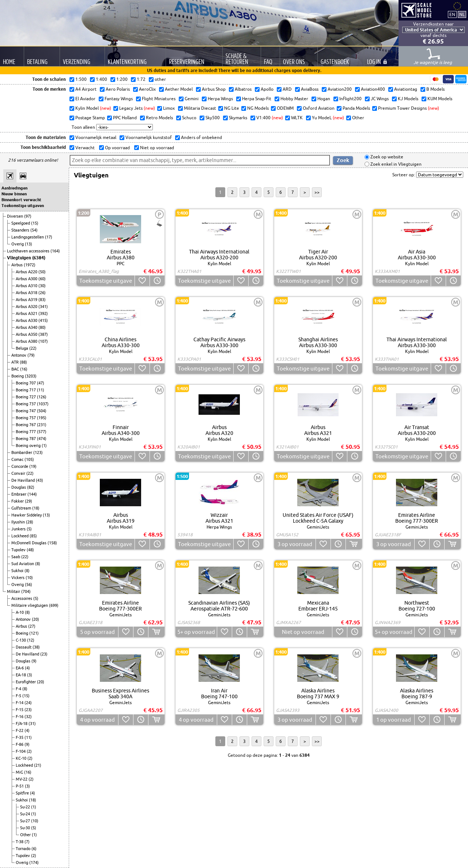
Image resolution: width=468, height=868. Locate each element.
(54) (34, 230)
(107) (43, 341)
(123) (38, 452)
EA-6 (20, 668)
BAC (16, 369)
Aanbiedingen (14, 188)
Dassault (24, 647)
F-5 (19, 696)
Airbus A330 (27, 320)
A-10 (20, 612)
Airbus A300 (27, 279)
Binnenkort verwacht (21, 200)
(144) (32, 494)
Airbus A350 (27, 334)
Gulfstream (22, 508)
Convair (19, 473)
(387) (43, 334)
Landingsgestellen (28, 237)
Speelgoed (21, 223)
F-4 (19, 689)
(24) (28, 703)
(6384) (39, 258)
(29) (29, 501)
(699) (54, 605)
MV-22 (22, 779)
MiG (20, 772)
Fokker (18, 501)
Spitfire (23, 793)
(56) (29, 585)
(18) (36, 508)
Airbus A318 (27, 293)
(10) (29, 578)
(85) (33, 536)
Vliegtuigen (20, 258)
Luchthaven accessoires (29, 251)
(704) (26, 591)
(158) (52, 543)
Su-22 (26, 807)
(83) (42, 300)
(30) (42, 286)
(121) (34, 633)
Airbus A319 (27, 300)
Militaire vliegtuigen (30, 605)
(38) (36, 647)
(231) (42, 425)
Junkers (19, 529)
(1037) (43, 404)
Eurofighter (26, 682)
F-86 (20, 744)
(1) (44, 446)
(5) (29, 529)
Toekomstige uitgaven (23, 206)
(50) (42, 272)
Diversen (16, 216)
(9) (34, 661)
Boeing (18, 376)
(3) (30, 675)
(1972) (30, 265)
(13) (29, 244)
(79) (31, 355)
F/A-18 (22, 724)
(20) (35, 619)
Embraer (19, 494)
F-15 (20, 710)
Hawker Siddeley (27, 515)
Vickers (18, 578)
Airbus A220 (27, 272)
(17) (49, 237)
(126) (42, 397)
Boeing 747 (26, 411)
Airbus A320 (27, 307)
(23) (44, 654)
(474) (42, 439)
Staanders (21, 230)
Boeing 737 (26, 404)
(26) (42, 293)
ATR (16, 362)
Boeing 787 (26, 439)
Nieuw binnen (14, 194)
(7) (27, 842)
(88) (23, 362)
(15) (35, 223)
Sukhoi (18, 571)
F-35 (20, 737)
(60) (42, 279)
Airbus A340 (27, 327)
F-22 (20, 730)
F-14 (20, 703)
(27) (32, 626)
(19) (33, 466)
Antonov (19, 355)
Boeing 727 (26, 397)
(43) (39, 480)
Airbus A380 (27, 341)
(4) (27, 668)
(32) (28, 717)
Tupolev (19, 550)
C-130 (21, 640)
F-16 (20, 717)
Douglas (19, 487)
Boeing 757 (26, 418)
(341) (43, 307)
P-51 (20, 786)
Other (26, 835)
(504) (42, 411)
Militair (14, 591)
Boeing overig (29, 446)
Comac (18, 459)
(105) (29, 459)
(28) (30, 522)
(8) (38, 564)
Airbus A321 (27, 313)
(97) (28, 216)
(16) (24, 369)
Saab (16, 557)
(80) (42, 327)
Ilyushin (19, 522)
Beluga (22, 348)
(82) (31, 487)
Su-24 (26, 814)
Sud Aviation (23, 564)
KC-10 (22, 758)
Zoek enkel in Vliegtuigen (395, 164)
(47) (41, 383)
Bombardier (22, 452)
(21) (38, 765)
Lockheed (20, 536)
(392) (43, 313)
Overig (18, 244)
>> (317, 192)
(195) (42, 418)
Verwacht (84, 148)
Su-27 (26, 821)
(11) (41, 390)
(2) (29, 751)
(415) (43, 320)
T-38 (20, 842)
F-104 (21, 751)
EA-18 (21, 675)
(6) (34, 849)
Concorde (20, 466)
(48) (30, 550)
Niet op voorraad (156, 148)
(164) (55, 251)
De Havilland (24, 480)
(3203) (31, 376)
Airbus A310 (27, 286)
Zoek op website (386, 157)
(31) (32, 724)
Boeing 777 (26, 432)
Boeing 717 (26, 390)
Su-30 (26, 828)
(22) (33, 348)
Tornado (24, 849)
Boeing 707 (26, 383)
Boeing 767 (26, 425)
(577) (42, 432)
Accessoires (22, 598)
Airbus (18, 265)
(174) (34, 863)
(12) (31, 640)
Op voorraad (117, 148)
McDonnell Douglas (29, 543)
